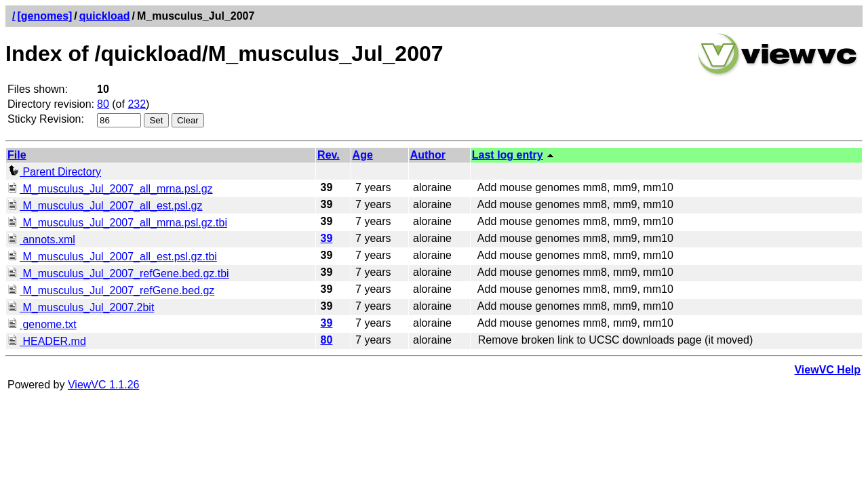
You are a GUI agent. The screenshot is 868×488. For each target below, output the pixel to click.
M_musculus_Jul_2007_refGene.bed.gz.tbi (118, 273)
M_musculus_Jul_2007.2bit (81, 307)
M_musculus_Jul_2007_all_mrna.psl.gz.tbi (117, 223)
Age (363, 155)
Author (428, 155)
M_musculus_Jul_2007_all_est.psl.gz (105, 206)
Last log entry (508, 155)
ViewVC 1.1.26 (104, 385)
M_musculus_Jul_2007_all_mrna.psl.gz (110, 189)
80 (103, 104)
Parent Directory (54, 172)
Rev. (329, 155)
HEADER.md (47, 341)
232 (137, 104)
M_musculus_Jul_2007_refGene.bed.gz (111, 290)
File (17, 155)
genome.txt (42, 324)
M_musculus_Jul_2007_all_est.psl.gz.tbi (112, 257)
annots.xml (41, 240)
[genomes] (44, 16)
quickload (105, 16)
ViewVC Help (827, 370)
